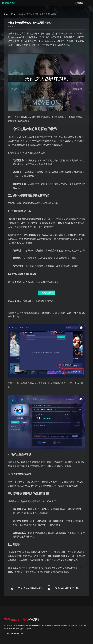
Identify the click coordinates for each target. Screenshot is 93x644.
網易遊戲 (50, 626)
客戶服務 (14, 626)
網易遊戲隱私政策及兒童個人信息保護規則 (32, 626)
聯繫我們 (57, 626)
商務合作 (64, 626)
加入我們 (71, 626)
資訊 (13, 14)
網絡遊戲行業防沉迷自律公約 (22, 629)
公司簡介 (7, 626)
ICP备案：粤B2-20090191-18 (14, 633)
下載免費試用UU (46, 293)
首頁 (6, 14)
